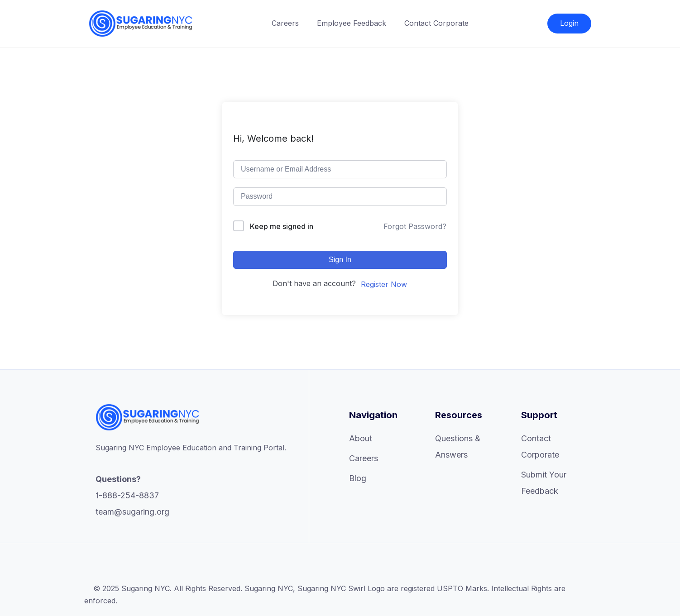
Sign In (340, 260)
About (361, 438)
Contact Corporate (436, 23)
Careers (285, 23)
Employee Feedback (352, 23)
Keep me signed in (282, 226)
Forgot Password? (415, 226)
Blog (358, 478)
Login (569, 23)
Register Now (384, 284)
